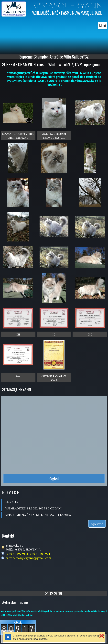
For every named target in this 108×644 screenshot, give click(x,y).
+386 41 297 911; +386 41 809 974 (28, 553)
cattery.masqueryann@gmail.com (28, 557)
